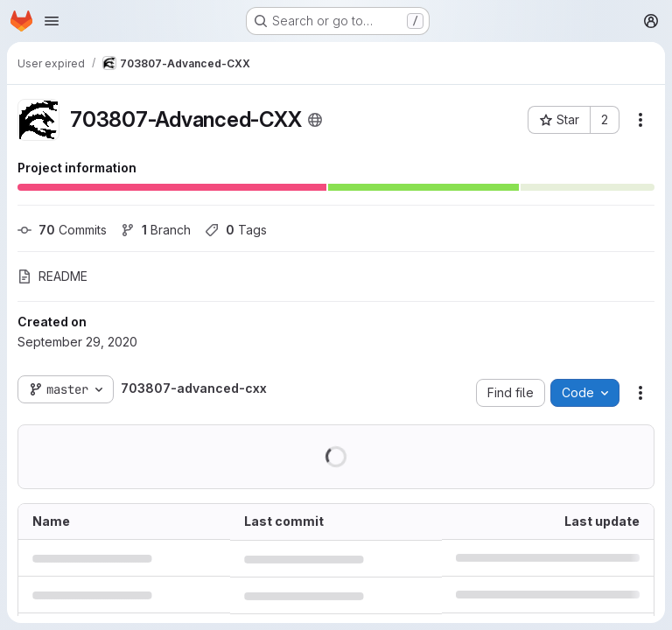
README (52, 276)
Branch (156, 230)
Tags (236, 230)
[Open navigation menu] (52, 21)
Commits (62, 230)
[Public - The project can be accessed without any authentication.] (315, 120)
